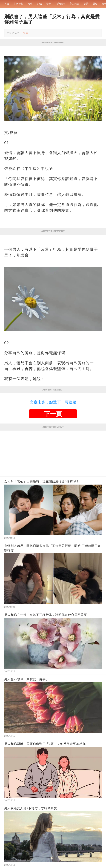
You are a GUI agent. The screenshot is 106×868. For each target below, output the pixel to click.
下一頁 (53, 414)
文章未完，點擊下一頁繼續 (53, 402)
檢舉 (25, 33)
